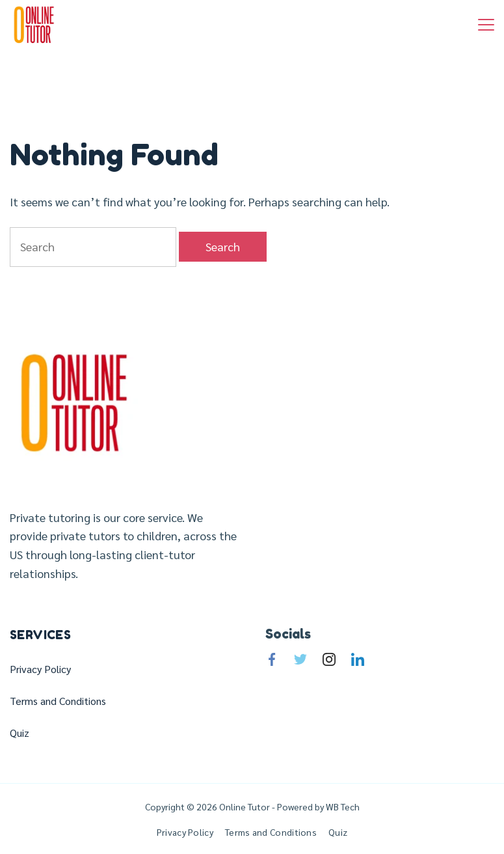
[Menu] (486, 25)
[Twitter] (300, 659)
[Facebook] (272, 659)
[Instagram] (329, 659)
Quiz (20, 733)
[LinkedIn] (358, 659)
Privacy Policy (40, 669)
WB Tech (342, 806)
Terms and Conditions (58, 701)
